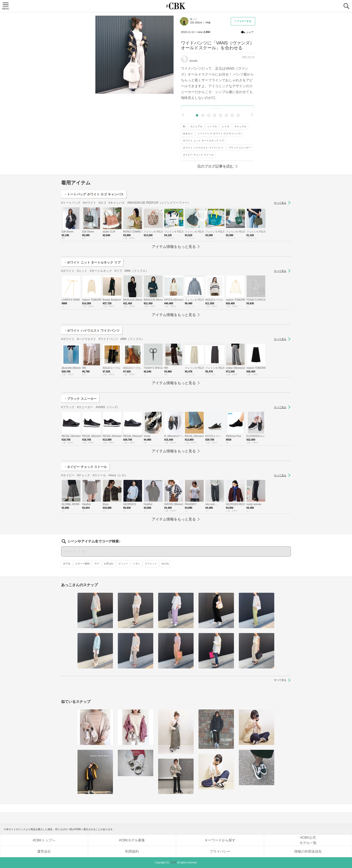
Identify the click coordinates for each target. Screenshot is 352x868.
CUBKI (176, 6)
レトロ (226, 126)
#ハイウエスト (87, 339)
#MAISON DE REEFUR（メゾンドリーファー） (159, 203)
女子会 (67, 564)
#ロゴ (102, 203)
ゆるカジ (188, 133)
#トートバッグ (71, 203)
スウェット (151, 564)
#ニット (82, 271)
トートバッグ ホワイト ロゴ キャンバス (219, 133)
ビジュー (123, 564)
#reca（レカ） (118, 475)
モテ (97, 564)
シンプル (212, 126)
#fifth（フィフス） (136, 271)
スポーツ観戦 (82, 564)
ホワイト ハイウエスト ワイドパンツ (203, 148)
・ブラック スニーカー (80, 399)
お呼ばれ (109, 564)
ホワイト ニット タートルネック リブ (203, 141)
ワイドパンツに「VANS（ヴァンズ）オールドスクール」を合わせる (218, 45)
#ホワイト (90, 203)
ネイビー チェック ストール (198, 155)
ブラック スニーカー (240, 148)
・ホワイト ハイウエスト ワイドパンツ (92, 331)
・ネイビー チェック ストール (85, 467)
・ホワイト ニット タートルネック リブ (92, 262)
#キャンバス (117, 203)
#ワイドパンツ (108, 339)
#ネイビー (68, 475)
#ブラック (68, 407)
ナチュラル (240, 126)
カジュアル (196, 126)
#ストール (99, 475)
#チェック (84, 475)
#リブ (118, 271)
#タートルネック (101, 271)
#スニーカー (85, 407)
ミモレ (136, 564)
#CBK (173, 863)
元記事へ (218, 110)
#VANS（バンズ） (108, 407)
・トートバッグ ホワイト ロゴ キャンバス (94, 194)
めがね (165, 564)
